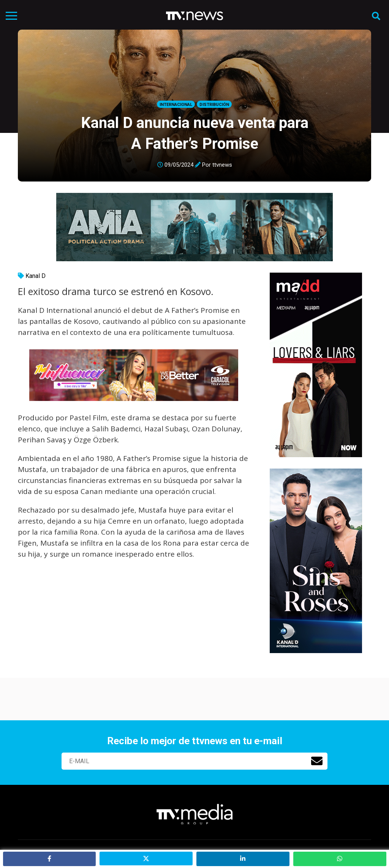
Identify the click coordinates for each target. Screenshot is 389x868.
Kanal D (36, 276)
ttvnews (222, 165)
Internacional (176, 105)
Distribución (214, 105)
